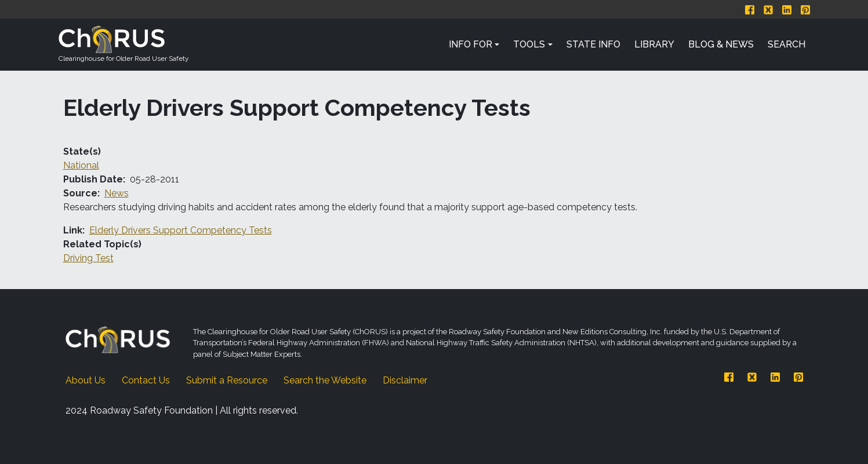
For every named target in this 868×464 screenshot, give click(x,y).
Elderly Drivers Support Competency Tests (181, 230)
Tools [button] (529, 44)
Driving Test (88, 258)
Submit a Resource (227, 380)
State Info (593, 44)
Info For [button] (471, 44)
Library (654, 44)
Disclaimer (405, 380)
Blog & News (721, 44)
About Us (86, 380)
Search (787, 44)
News (117, 193)
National (81, 165)
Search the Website (325, 380)
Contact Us (146, 380)
